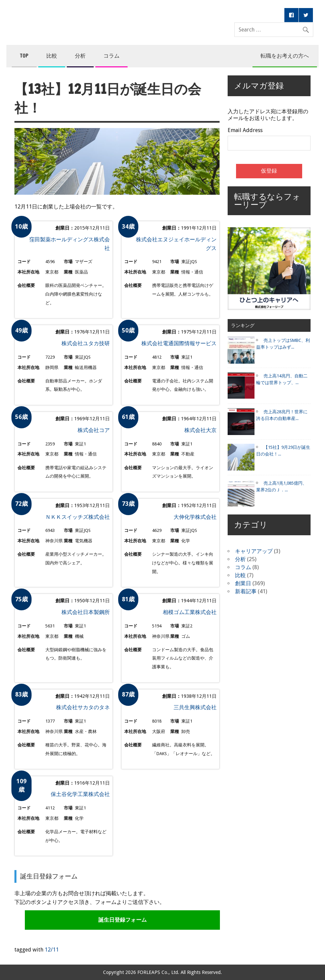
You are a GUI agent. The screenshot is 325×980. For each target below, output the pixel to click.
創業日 (243, 583)
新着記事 (246, 591)
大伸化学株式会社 (195, 517)
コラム (111, 56)
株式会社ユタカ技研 (86, 343)
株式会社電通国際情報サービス (179, 343)
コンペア (116, 16)
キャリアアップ (254, 551)
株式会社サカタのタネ (83, 707)
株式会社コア (94, 430)
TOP (24, 56)
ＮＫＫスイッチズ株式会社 (78, 517)
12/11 (52, 950)
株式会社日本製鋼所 (86, 612)
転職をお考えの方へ (285, 56)
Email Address (245, 130)
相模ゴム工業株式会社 (190, 612)
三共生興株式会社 (195, 707)
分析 (80, 56)
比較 (52, 56)
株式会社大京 (200, 430)
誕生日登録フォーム (123, 920)
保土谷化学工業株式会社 (80, 794)
